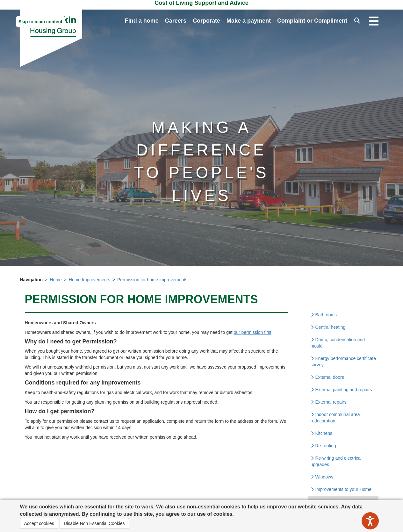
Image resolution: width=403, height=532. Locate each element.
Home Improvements (90, 280)
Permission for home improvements (152, 280)
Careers (176, 21)
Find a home (142, 21)
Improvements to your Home (341, 489)
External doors (327, 377)
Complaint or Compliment (312, 21)
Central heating (328, 327)
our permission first (253, 332)
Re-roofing (323, 446)
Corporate (206, 21)
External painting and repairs (341, 390)
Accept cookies (39, 523)
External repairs (329, 402)
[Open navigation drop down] (374, 21)
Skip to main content (40, 22)
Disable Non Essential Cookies (94, 523)
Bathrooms (324, 315)
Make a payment (249, 21)
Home (56, 280)
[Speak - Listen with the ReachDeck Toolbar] (370, 521)
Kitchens (322, 433)
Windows (322, 477)
